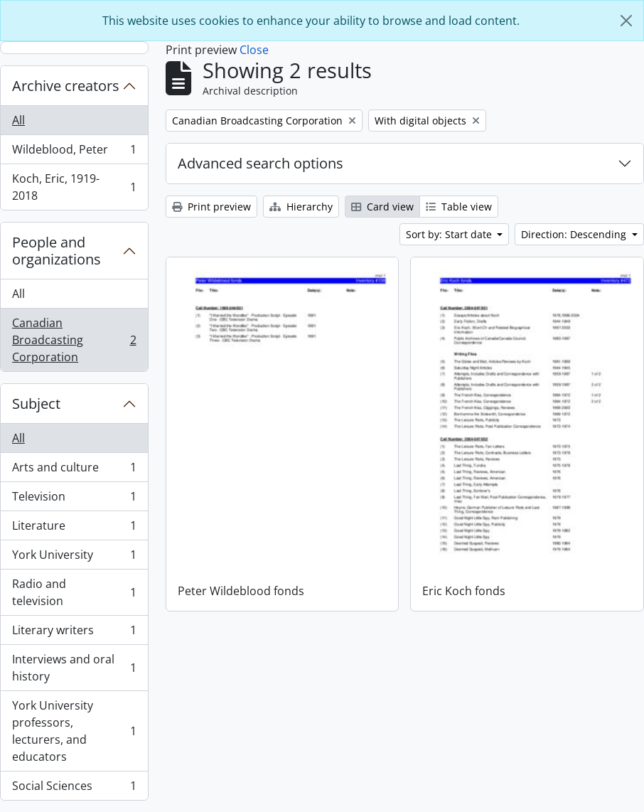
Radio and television (74, 592)
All (18, 120)
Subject (36, 404)
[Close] (626, 21)
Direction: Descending (575, 234)
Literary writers (74, 633)
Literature (74, 529)
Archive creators (66, 86)
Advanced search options (261, 163)
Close (254, 50)
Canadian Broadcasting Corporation (74, 340)
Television (74, 500)
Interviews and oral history (74, 668)
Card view (382, 207)
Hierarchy (301, 207)
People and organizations (57, 251)
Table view (459, 207)
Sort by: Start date (450, 234)
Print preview (211, 207)
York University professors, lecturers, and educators (74, 731)
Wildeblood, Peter (74, 153)
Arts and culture (74, 470)
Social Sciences (74, 789)
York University (74, 558)
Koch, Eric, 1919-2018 (74, 187)
